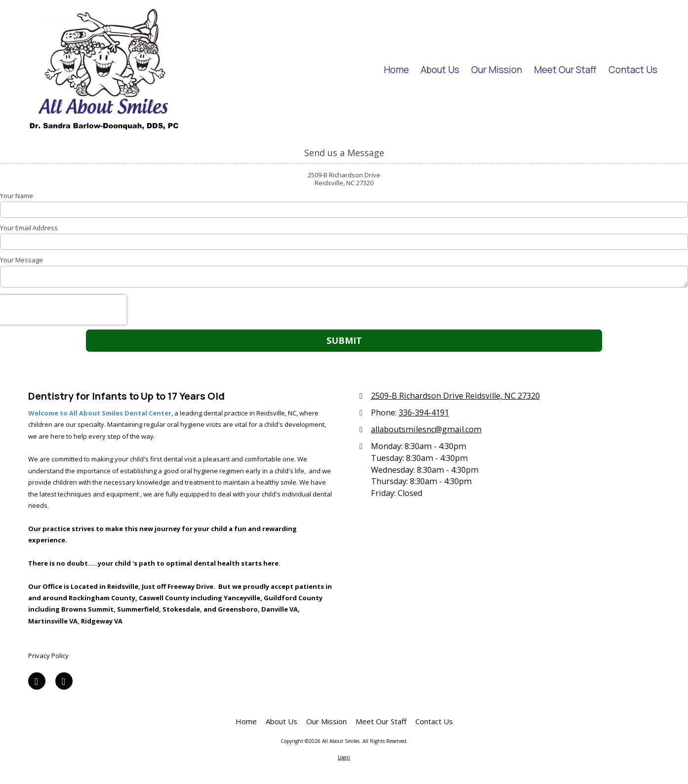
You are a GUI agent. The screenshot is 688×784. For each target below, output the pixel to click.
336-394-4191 (424, 413)
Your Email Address (29, 228)
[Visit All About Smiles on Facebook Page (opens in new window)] (37, 681)
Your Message (21, 260)
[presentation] (63, 310)
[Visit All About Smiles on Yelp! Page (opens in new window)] (64, 681)
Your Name (17, 196)
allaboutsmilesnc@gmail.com (426, 429)
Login (344, 757)
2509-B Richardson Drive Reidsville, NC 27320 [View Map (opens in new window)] (455, 396)
